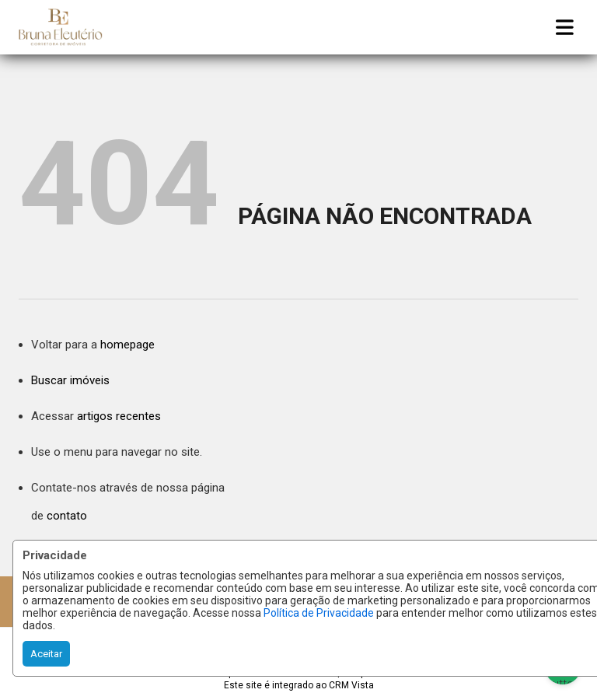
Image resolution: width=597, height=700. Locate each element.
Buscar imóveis (70, 380)
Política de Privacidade (319, 613)
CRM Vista (351, 685)
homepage (127, 345)
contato (67, 516)
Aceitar (46, 654)
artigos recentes (119, 416)
